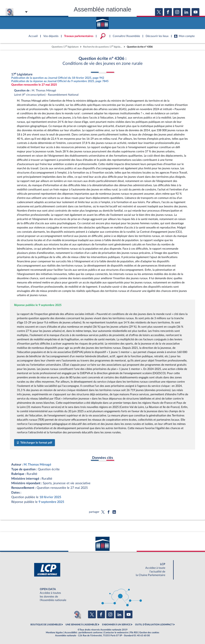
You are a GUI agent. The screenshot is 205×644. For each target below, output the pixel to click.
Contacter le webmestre (116, 633)
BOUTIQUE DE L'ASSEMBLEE (46, 625)
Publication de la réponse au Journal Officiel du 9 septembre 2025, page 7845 (60, 81)
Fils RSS (134, 633)
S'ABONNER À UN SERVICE (116, 625)
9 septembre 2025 (51, 502)
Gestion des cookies (149, 633)
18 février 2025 (50, 497)
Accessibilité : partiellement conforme (83, 633)
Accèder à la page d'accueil (103, 22)
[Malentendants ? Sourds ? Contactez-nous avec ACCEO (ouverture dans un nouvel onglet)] (77, 614)
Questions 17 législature (65, 46)
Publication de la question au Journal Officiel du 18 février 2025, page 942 (58, 78)
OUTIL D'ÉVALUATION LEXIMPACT (154, 625)
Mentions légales (54, 633)
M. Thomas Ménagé (37, 465)
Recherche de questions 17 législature (103, 46)
